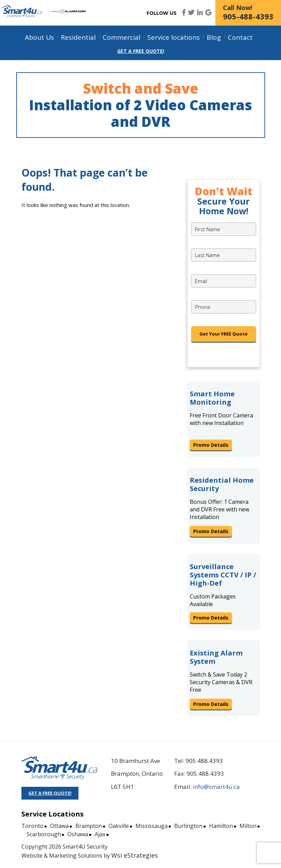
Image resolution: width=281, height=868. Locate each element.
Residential (78, 37)
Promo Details (211, 445)
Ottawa (59, 826)
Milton (248, 826)
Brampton (89, 826)
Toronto (32, 826)
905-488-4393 (248, 16)
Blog (214, 37)
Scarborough (44, 834)
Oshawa (78, 834)
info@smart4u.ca (216, 787)
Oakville (119, 826)
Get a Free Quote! (141, 51)
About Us (39, 37)
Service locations (174, 37)
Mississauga (152, 826)
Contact (240, 37)
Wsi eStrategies (135, 855)
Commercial (121, 37)
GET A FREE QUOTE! (50, 793)
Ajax (100, 834)
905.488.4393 (204, 761)
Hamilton (221, 826)
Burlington (188, 826)
